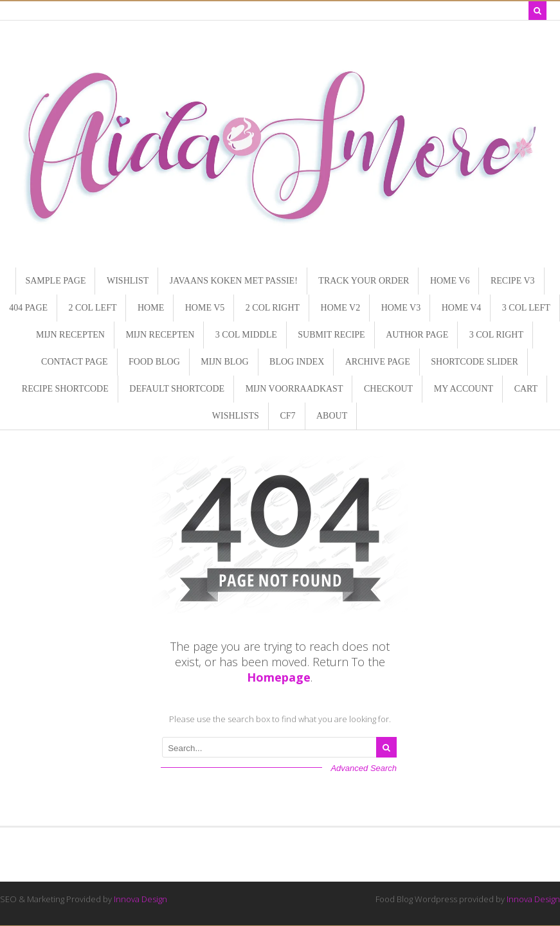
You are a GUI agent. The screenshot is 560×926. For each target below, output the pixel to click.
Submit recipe (331, 335)
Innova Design (140, 899)
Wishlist (128, 281)
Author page (417, 335)
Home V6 (450, 281)
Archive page (378, 362)
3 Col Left (526, 308)
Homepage (279, 677)
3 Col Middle (246, 335)
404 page (28, 308)
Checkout (388, 389)
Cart (526, 389)
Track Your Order (364, 281)
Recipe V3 (513, 281)
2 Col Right (273, 308)
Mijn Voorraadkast (294, 389)
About (332, 416)
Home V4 (462, 308)
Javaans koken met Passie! (234, 281)
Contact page (75, 362)
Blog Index (297, 362)
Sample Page (55, 281)
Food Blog (154, 362)
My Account (464, 389)
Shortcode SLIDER (474, 362)
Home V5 (205, 308)
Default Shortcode (177, 389)
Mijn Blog (224, 362)
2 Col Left (93, 308)
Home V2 (341, 308)
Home (151, 308)
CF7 (287, 416)
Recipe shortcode (65, 389)
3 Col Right (496, 335)
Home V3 (401, 308)
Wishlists (236, 416)
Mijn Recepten (70, 335)
